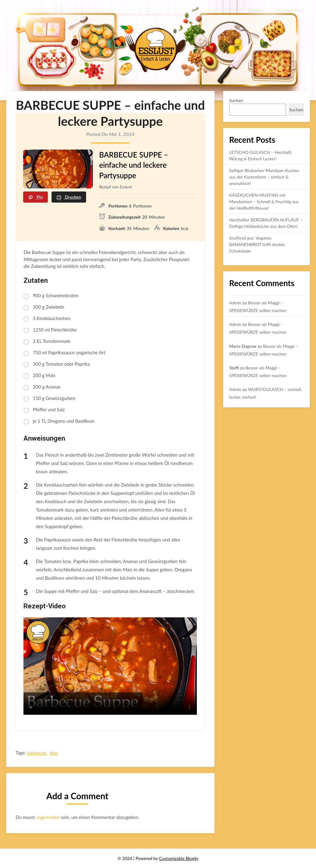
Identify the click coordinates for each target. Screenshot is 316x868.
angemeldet (48, 817)
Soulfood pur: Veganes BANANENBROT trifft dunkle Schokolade (257, 244)
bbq (54, 753)
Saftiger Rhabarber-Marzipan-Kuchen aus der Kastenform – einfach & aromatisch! (264, 177)
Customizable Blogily (179, 858)
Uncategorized (290, 10)
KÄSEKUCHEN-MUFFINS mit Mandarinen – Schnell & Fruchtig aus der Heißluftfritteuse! (264, 202)
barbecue (37, 753)
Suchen (236, 100)
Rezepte (256, 10)
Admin (235, 303)
